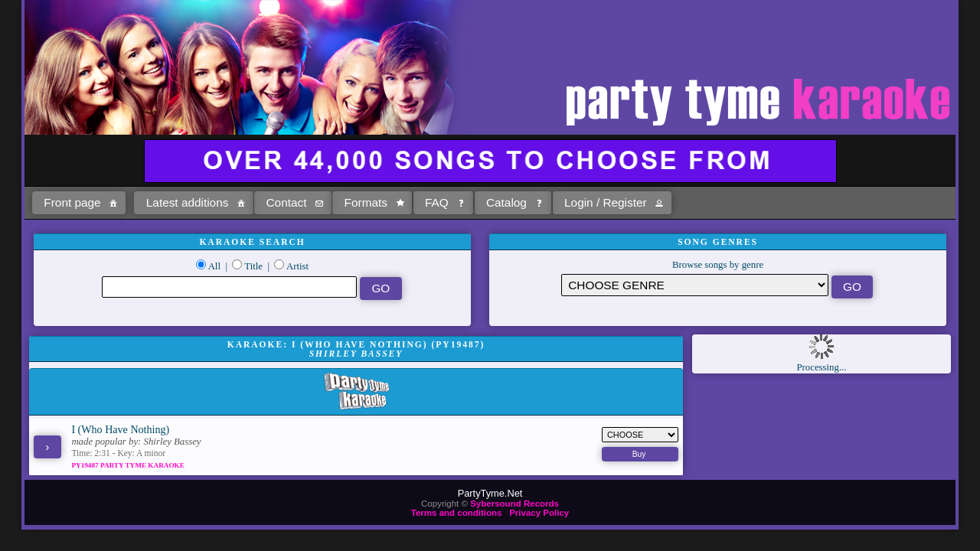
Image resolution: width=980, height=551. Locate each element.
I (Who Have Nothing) (120, 429)
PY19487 (86, 465)
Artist (297, 266)
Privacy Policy (539, 513)
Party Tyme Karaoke (142, 465)
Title (253, 266)
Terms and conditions (457, 513)
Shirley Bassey (173, 442)
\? (694, 285)
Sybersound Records (514, 504)
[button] (79, 203)
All (214, 266)
